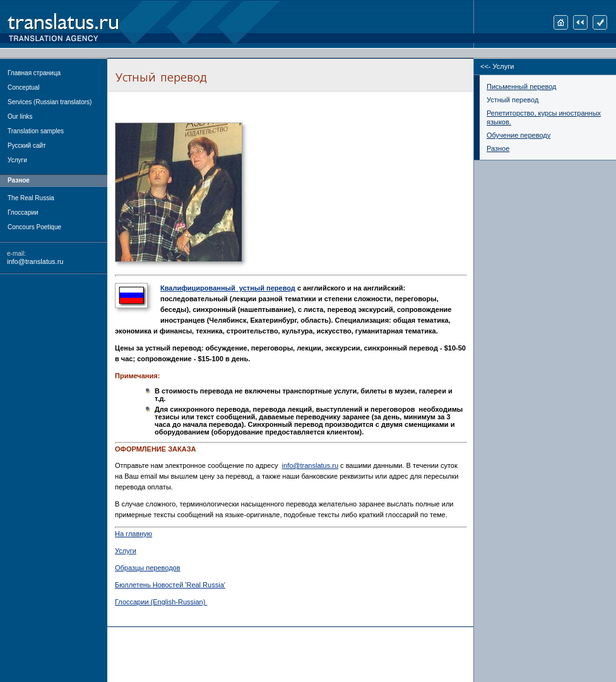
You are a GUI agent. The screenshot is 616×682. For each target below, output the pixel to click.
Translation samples (36, 131)
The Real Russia (31, 198)
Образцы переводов (148, 568)
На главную (133, 534)
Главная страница (34, 73)
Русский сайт (27, 146)
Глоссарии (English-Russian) (161, 602)
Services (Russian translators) (50, 102)
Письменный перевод (522, 87)
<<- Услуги (497, 66)
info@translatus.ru (35, 261)
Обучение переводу (518, 135)
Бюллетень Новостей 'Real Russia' (170, 585)
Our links (20, 117)
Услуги (17, 160)
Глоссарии (23, 212)
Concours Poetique (34, 227)
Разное (498, 148)
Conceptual (24, 87)
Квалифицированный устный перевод (228, 288)
